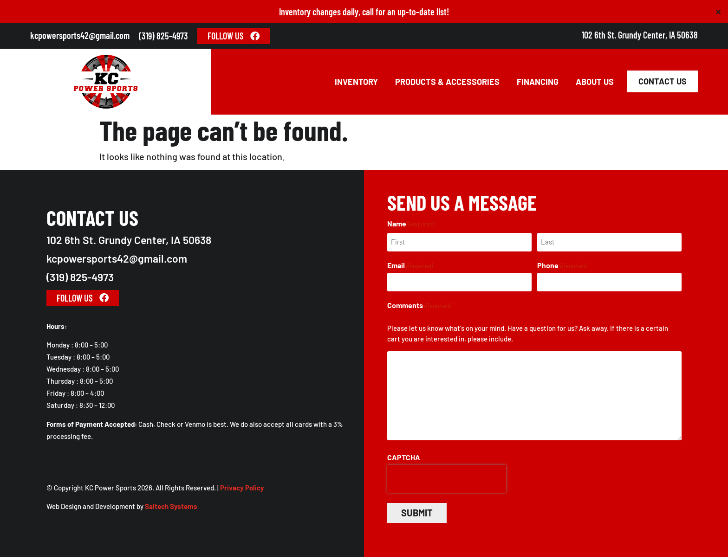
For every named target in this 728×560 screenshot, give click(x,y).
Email (410, 269)
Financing (538, 84)
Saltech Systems (171, 509)
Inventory (356, 84)
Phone (562, 269)
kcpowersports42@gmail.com (80, 35)
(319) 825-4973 (163, 36)
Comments (419, 308)
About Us (595, 84)
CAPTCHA (404, 460)
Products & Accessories (447, 84)
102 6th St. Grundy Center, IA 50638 (640, 35)
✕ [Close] (718, 12)
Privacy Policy (242, 491)
